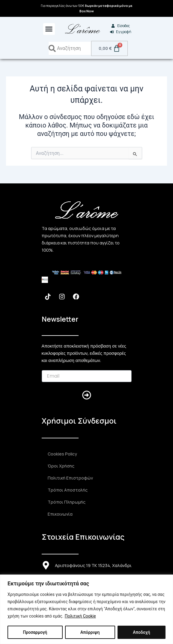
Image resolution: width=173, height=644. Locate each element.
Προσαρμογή (35, 632)
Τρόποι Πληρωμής (67, 502)
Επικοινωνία (60, 514)
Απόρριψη (90, 632)
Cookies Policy (62, 454)
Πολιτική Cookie (80, 616)
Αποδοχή (141, 632)
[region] (86, 609)
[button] (49, 29)
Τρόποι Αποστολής (68, 490)
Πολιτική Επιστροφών (70, 478)
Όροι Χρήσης (61, 466)
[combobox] (70, 48)
